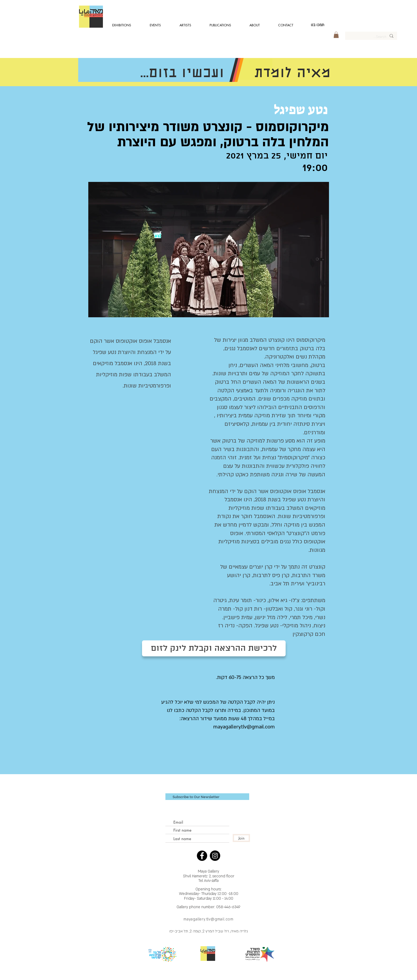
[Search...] (371, 36)
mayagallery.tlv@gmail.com (208, 919)
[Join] (241, 838)
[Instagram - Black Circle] (215, 856)
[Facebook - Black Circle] (202, 856)
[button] (336, 35)
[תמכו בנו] (318, 25)
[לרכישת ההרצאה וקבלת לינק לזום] (214, 648)
